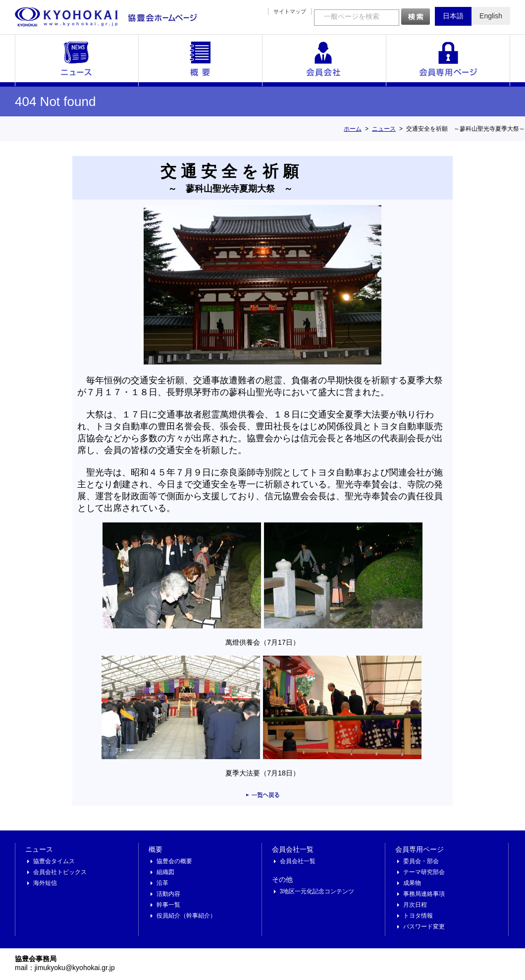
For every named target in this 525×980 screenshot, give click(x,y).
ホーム (353, 129)
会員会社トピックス (60, 872)
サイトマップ (290, 11)
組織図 (165, 872)
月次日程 (415, 905)
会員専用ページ (448, 60)
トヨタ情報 (418, 916)
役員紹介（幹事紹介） (186, 916)
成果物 (412, 883)
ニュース (77, 60)
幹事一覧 (168, 905)
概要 (201, 60)
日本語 (453, 16)
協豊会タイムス (54, 861)
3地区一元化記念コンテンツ (317, 891)
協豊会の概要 (174, 861)
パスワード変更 (424, 927)
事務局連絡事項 (424, 894)
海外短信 (45, 883)
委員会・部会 (421, 861)
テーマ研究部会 (424, 872)
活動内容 (168, 894)
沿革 (162, 883)
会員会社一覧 (324, 60)
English (491, 16)
